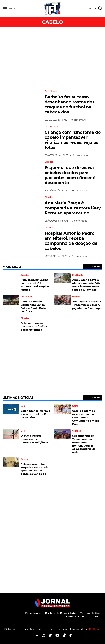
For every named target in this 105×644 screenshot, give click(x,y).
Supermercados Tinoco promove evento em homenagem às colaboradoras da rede (84, 444)
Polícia (24, 459)
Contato (97, 617)
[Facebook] (36, 635)
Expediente (32, 613)
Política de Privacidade (60, 613)
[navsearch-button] (96, 8)
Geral (23, 406)
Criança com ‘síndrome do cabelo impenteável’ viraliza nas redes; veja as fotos (73, 140)
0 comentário (79, 120)
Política (76, 297)
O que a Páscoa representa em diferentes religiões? (34, 439)
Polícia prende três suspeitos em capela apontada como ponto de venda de (34, 469)
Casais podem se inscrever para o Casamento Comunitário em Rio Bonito (86, 417)
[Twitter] (49, 635)
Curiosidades (51, 91)
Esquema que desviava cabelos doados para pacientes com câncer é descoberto (70, 175)
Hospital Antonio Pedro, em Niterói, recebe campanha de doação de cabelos (71, 241)
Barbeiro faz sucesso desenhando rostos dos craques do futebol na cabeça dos (69, 104)
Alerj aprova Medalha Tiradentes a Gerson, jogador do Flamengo (87, 305)
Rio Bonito (78, 275)
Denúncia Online (75, 617)
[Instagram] (42, 635)
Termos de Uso (90, 613)
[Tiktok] (63, 635)
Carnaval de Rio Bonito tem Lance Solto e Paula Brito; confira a (34, 306)
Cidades (49, 162)
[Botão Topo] (69, 635)
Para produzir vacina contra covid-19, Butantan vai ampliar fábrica (35, 285)
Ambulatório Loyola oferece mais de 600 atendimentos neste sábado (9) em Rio (86, 285)
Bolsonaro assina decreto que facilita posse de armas (34, 326)
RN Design (95, 629)
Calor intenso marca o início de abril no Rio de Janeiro (36, 414)
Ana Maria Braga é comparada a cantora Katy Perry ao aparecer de (73, 208)
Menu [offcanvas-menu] (9, 9)
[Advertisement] (52, 58)
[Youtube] (56, 635)
